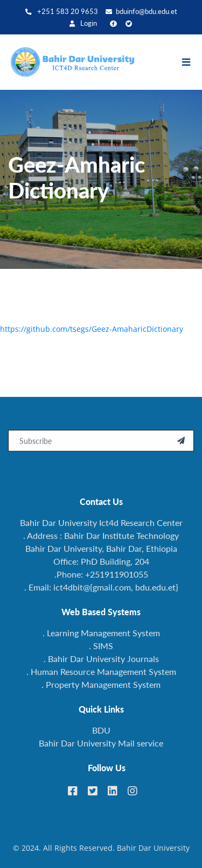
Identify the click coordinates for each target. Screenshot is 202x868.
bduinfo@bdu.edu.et (141, 12)
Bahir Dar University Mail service (101, 743)
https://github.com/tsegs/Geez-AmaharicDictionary (92, 329)
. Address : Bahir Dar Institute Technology (101, 535)
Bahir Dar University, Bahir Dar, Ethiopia (101, 548)
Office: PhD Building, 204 (101, 561)
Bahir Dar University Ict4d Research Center (101, 522)
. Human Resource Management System (101, 671)
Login (83, 23)
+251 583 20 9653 (62, 12)
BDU (101, 730)
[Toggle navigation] (191, 62)
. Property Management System (101, 684)
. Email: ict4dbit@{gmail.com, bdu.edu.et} (101, 587)
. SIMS (101, 646)
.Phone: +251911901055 (101, 574)
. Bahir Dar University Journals (101, 659)
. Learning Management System (101, 633)
